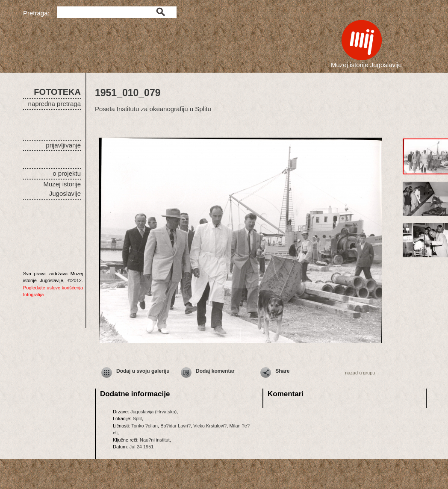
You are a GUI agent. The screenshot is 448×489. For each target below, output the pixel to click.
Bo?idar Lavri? (175, 426)
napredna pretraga (55, 104)
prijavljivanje (63, 145)
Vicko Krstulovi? (210, 426)
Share (282, 371)
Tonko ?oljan (144, 426)
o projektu (67, 173)
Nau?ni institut (155, 440)
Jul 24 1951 (142, 447)
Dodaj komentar (215, 371)
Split (137, 418)
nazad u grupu (360, 373)
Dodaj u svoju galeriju (143, 371)
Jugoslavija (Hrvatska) (153, 412)
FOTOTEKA (57, 92)
